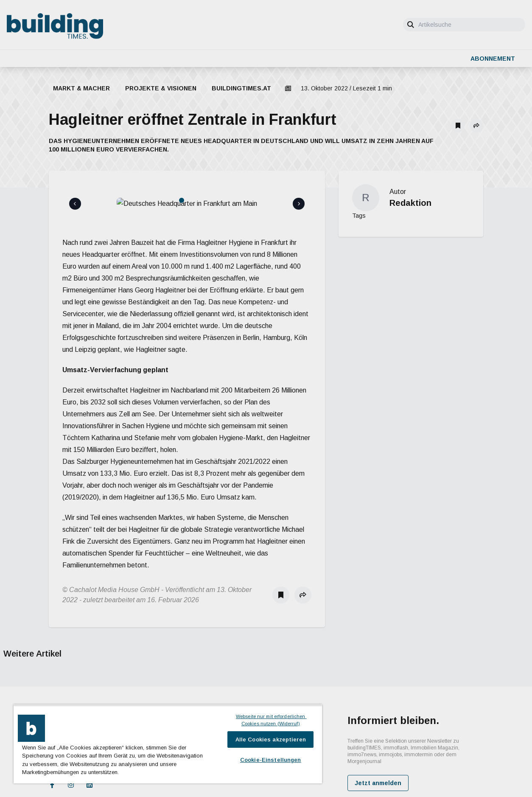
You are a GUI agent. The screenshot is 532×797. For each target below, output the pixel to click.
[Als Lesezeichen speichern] (458, 126)
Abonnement (493, 59)
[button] (476, 126)
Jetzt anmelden (378, 744)
